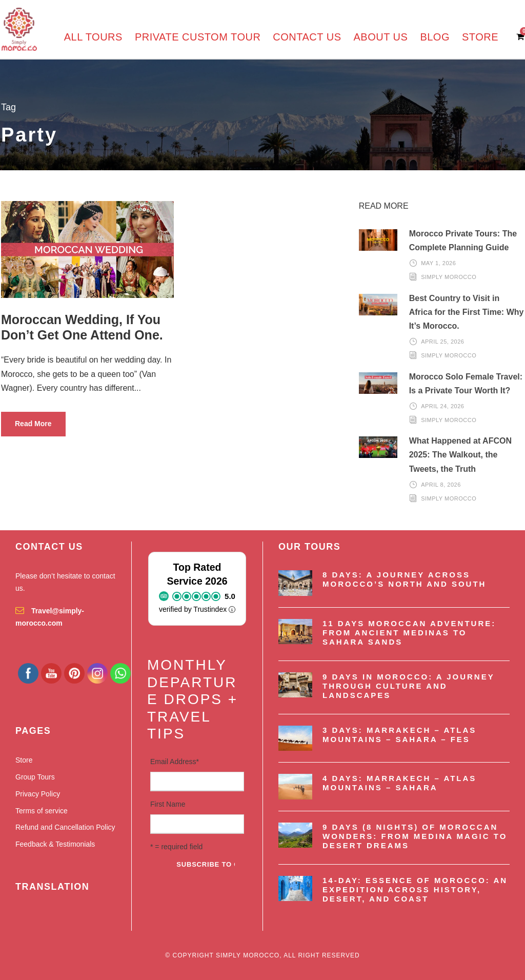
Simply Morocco (449, 277)
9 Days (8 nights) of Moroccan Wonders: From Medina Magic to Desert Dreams (415, 836)
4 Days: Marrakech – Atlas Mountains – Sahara (399, 783)
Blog (435, 37)
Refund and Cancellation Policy (65, 827)
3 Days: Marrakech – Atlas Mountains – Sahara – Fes (399, 735)
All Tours (93, 37)
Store (480, 37)
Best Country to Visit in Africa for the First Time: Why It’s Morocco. (467, 312)
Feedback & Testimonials (55, 844)
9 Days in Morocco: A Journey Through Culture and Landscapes (408, 686)
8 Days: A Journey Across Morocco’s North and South (404, 579)
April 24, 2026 (442, 406)
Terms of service (42, 811)
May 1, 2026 (438, 263)
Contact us (307, 37)
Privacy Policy (38, 794)
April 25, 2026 (442, 342)
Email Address (175, 762)
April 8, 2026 (441, 485)
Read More (33, 424)
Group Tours (35, 777)
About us (381, 37)
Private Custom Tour (198, 37)
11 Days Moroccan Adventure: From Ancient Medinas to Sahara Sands (409, 633)
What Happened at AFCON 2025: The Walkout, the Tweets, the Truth (460, 455)
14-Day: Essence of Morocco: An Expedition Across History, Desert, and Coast (415, 889)
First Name (168, 804)
